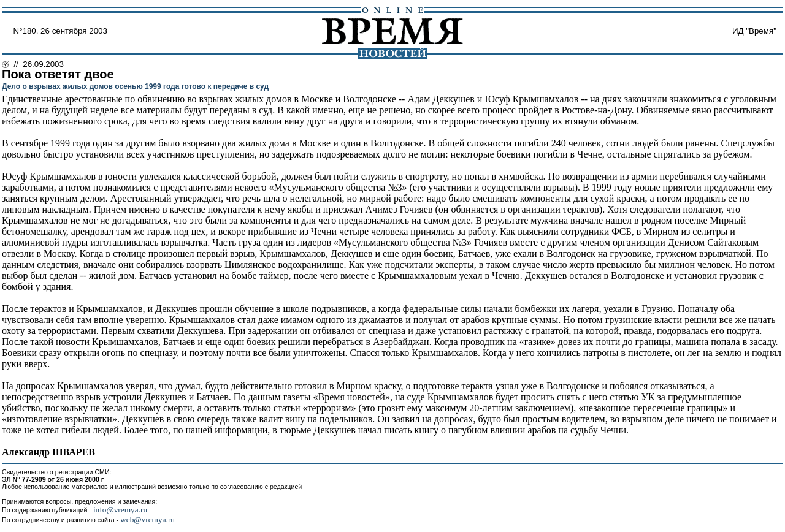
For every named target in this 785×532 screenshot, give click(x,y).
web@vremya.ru (147, 519)
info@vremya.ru (120, 510)
